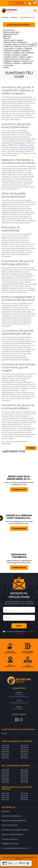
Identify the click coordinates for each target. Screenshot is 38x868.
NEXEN (25, 55)
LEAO (23, 53)
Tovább (31, 448)
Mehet (19, 626)
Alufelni (6, 67)
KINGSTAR (8, 51)
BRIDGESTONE (10, 42)
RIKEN (7, 59)
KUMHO (7, 53)
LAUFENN (15, 53)
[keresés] (16, 3)
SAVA (28, 59)
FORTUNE (18, 47)
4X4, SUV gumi (9, 30)
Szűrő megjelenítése (19, 25)
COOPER (8, 45)
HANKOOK (28, 49)
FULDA (26, 47)
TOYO (31, 61)
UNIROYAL (17, 63)
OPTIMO (15, 57)
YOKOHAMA (9, 65)
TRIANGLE (8, 63)
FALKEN (31, 45)
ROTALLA (14, 59)
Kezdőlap (5, 17)
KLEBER (16, 51)
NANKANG (17, 55)
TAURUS (25, 61)
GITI (31, 47)
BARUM (20, 40)
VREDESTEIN (27, 63)
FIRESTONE (8, 47)
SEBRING (8, 61)
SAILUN (22, 59)
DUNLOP (23, 45)
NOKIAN (7, 57)
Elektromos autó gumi (12, 32)
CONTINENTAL (22, 42)
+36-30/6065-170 (19, 709)
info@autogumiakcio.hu (19, 703)
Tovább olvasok (19, 489)
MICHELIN (8, 55)
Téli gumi (14, 17)
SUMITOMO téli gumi (27, 17)
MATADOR (30, 53)
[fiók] (30, 3)
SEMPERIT (16, 61)
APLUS (7, 40)
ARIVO (13, 40)
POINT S (30, 57)
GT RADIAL (19, 49)
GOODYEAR (9, 49)
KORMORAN (25, 51)
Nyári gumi (7, 36)
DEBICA (15, 45)
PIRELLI (22, 57)
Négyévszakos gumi (11, 34)
